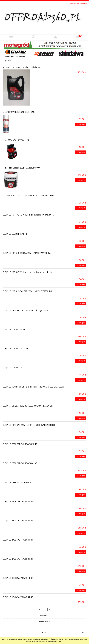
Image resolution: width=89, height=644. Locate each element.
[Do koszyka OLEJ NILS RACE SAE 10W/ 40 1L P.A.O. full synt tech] (81, 323)
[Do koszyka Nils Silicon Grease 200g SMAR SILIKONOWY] (81, 180)
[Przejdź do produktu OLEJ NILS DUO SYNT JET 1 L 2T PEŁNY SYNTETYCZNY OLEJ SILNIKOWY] (19, 391)
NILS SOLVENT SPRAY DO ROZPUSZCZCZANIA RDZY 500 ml (29, 196)
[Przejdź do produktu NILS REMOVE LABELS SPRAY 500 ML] (19, 124)
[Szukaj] (33, 37)
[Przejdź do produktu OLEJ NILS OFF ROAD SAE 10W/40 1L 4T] (19, 448)
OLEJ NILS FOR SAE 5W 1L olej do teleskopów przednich (27, 272)
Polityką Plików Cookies (51, 639)
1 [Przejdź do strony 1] (43, 609)
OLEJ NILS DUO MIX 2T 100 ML (16, 349)
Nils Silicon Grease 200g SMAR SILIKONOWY (22, 168)
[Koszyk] (78, 37)
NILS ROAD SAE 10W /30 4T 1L (16, 140)
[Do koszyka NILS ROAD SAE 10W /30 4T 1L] (81, 152)
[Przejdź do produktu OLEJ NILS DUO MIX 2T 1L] (19, 372)
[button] (11, 37)
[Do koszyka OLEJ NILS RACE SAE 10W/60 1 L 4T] (81, 514)
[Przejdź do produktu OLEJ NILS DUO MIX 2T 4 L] (19, 333)
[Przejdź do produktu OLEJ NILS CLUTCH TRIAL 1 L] (19, 238)
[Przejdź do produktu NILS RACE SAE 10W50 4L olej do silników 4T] (19, 88)
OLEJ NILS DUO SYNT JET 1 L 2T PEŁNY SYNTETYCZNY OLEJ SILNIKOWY (33, 387)
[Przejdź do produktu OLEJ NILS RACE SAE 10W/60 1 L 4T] (19, 506)
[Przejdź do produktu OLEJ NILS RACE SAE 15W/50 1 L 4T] (19, 544)
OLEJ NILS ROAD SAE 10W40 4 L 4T (18, 597)
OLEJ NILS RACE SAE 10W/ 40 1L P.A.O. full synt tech (25, 310)
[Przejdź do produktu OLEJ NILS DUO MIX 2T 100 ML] (19, 353)
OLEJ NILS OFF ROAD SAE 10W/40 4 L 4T (20, 463)
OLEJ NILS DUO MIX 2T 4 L (14, 329)
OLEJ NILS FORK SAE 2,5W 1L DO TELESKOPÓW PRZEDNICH (29, 425)
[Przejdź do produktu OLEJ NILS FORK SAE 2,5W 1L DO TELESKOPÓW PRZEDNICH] (19, 429)
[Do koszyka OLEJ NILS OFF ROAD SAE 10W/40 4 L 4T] (81, 476)
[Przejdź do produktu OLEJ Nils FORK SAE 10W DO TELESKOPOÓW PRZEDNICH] (19, 410)
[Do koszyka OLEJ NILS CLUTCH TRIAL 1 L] (81, 246)
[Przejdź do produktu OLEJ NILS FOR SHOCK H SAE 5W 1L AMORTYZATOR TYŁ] (19, 257)
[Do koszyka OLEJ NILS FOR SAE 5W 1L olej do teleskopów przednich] (81, 284)
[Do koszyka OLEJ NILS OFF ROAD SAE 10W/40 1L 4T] (81, 456)
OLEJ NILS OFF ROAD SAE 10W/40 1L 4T (20, 444)
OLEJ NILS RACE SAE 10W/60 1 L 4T (18, 502)
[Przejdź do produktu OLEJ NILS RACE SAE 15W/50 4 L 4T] (19, 563)
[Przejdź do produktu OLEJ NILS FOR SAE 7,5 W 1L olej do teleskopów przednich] (19, 219)
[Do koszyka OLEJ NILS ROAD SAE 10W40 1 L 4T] (81, 590)
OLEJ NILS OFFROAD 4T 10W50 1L (17, 482)
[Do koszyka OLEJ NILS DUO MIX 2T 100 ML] (81, 361)
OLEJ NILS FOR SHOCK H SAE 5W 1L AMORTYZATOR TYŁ (27, 253)
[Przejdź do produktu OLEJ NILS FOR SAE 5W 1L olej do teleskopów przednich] (19, 276)
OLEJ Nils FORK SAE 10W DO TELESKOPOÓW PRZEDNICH (28, 406)
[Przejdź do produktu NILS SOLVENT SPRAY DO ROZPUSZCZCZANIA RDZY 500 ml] (19, 200)
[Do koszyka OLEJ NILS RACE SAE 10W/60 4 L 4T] (81, 533)
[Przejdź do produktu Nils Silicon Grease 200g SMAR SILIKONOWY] (19, 180)
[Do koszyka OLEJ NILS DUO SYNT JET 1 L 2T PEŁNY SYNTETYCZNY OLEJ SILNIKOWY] (81, 399)
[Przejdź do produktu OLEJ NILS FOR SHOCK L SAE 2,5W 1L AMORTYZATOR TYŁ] (19, 295)
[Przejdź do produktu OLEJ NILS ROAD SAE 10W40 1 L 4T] (19, 582)
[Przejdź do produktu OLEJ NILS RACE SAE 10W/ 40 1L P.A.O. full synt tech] (19, 314)
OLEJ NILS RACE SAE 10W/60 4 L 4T (18, 521)
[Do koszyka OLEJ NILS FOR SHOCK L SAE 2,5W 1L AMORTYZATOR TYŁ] (81, 304)
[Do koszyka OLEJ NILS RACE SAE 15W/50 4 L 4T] (81, 571)
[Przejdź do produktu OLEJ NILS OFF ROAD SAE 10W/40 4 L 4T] (19, 467)
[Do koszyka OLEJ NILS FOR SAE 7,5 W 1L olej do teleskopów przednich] (81, 227)
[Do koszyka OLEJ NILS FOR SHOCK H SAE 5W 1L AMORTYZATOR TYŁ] (81, 265)
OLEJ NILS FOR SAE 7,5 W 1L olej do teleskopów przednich (28, 215)
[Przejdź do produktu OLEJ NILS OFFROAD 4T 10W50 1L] (19, 486)
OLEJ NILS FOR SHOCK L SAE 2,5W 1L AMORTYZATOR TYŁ (27, 291)
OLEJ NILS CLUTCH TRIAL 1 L (15, 234)
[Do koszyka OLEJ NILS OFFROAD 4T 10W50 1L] (81, 495)
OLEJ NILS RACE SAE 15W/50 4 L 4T (18, 559)
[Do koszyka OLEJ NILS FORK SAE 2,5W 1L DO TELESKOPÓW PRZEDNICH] (81, 437)
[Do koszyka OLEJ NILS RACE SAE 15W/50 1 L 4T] (81, 552)
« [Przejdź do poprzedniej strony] (40, 609)
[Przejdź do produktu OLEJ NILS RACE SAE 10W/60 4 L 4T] (19, 525)
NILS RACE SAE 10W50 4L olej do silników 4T (22, 67)
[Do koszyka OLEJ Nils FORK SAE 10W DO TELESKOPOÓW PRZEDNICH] (81, 418)
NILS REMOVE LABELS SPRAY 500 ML (19, 112)
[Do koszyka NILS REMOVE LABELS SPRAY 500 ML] (81, 124)
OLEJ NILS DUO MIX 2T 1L (14, 368)
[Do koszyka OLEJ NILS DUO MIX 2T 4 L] (81, 342)
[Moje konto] (56, 37)
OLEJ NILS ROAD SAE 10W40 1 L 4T (18, 578)
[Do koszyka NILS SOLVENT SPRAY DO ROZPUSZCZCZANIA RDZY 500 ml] (81, 208)
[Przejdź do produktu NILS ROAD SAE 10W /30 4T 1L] (19, 152)
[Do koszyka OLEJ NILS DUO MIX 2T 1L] (81, 380)
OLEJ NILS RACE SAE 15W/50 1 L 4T (18, 540)
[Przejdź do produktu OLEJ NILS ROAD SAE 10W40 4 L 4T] (19, 601)
